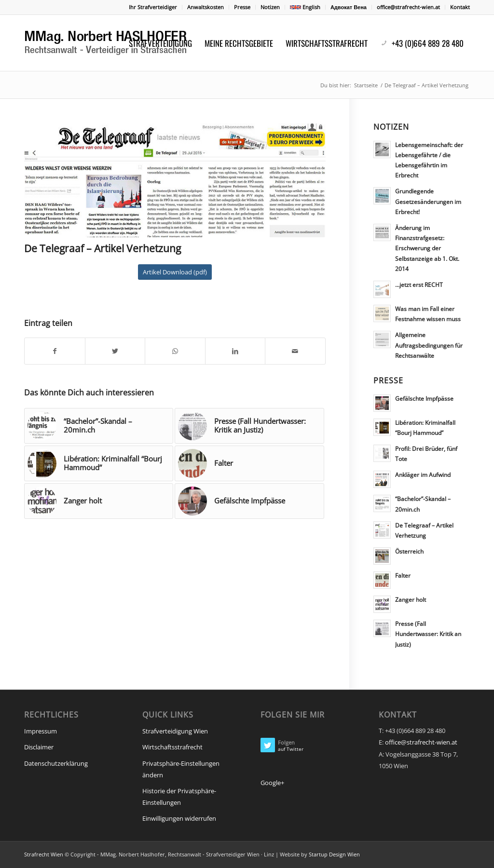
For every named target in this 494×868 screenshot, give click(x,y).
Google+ (272, 783)
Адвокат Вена (349, 7)
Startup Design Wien (334, 854)
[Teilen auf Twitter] (115, 351)
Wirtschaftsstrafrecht (172, 747)
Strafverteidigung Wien (175, 731)
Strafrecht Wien (44, 854)
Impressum (41, 731)
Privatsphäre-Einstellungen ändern (181, 769)
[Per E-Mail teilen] (295, 351)
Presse (242, 7)
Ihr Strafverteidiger (153, 7)
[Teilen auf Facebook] (55, 351)
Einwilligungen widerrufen (179, 818)
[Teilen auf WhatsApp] (175, 351)
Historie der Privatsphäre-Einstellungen (179, 797)
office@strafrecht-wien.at (408, 7)
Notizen (270, 7)
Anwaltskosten (206, 7)
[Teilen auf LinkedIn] (235, 351)
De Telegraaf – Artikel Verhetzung (103, 248)
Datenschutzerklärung (56, 763)
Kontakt (460, 7)
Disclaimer (39, 747)
